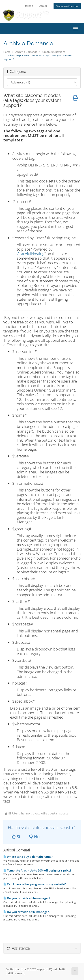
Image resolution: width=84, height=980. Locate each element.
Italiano (30, 6)
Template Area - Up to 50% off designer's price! (37, 870)
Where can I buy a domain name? (28, 857)
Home (7, 52)
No (34, 837)
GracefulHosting (31, 254)
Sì (16, 837)
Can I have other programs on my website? (35, 884)
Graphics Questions (54, 52)
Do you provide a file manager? (27, 898)
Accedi (43, 6)
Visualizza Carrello (67, 6)
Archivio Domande (26, 52)
